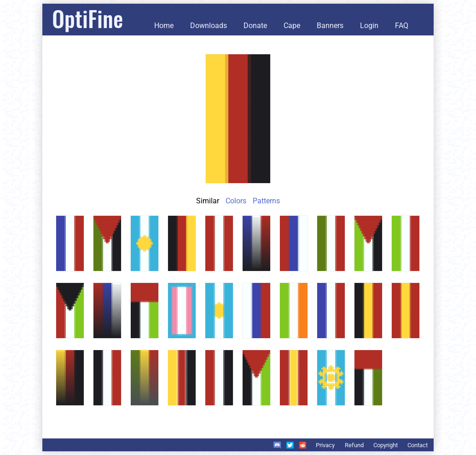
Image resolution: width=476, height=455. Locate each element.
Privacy (325, 445)
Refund (354, 445)
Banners (330, 26)
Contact (418, 445)
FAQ (402, 26)
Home (164, 26)
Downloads (209, 26)
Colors (236, 201)
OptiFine (87, 18)
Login (369, 26)
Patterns (266, 201)
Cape (292, 26)
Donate (255, 26)
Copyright (386, 445)
